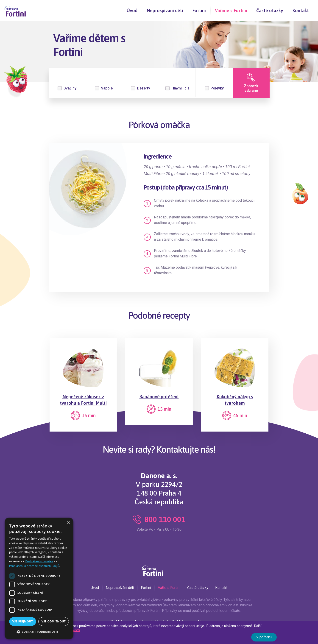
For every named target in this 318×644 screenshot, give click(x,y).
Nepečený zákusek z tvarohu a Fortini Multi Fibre (83, 403)
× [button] (68, 523)
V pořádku (264, 637)
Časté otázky (270, 10)
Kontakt (301, 10)
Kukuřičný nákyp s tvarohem (235, 400)
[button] (39, 632)
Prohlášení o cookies (39, 561)
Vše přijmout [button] (23, 621)
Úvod (132, 10)
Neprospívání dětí (165, 10)
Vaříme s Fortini (231, 10)
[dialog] (39, 578)
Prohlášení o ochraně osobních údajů (34, 566)
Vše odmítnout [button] (54, 621)
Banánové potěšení (159, 397)
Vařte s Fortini (169, 588)
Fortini (199, 10)
